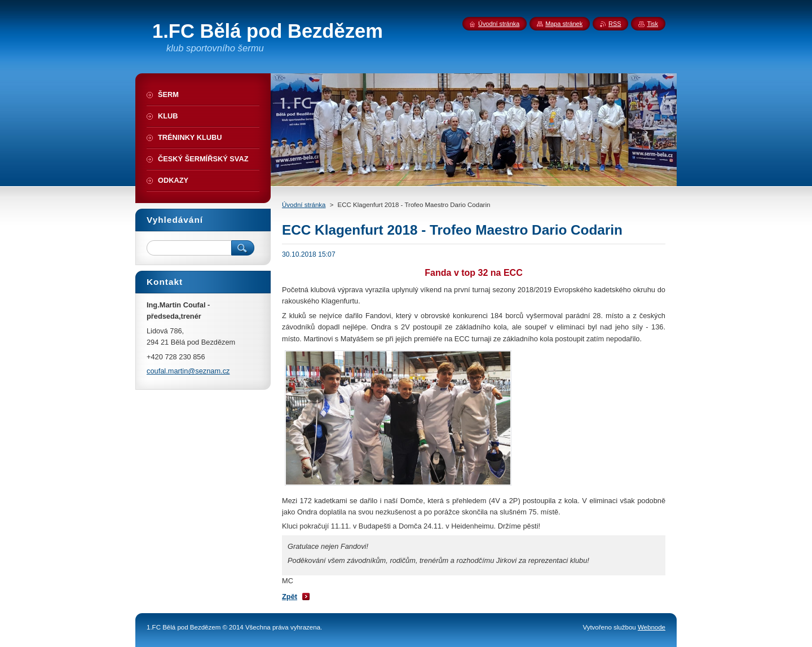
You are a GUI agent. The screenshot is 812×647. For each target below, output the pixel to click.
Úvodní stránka (304, 205)
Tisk (652, 24)
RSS (615, 24)
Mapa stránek (564, 24)
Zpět (290, 597)
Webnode (652, 627)
